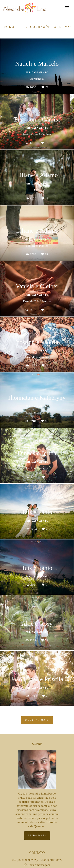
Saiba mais (37, 835)
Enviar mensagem (39, 865)
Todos (10, 27)
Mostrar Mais (37, 720)
